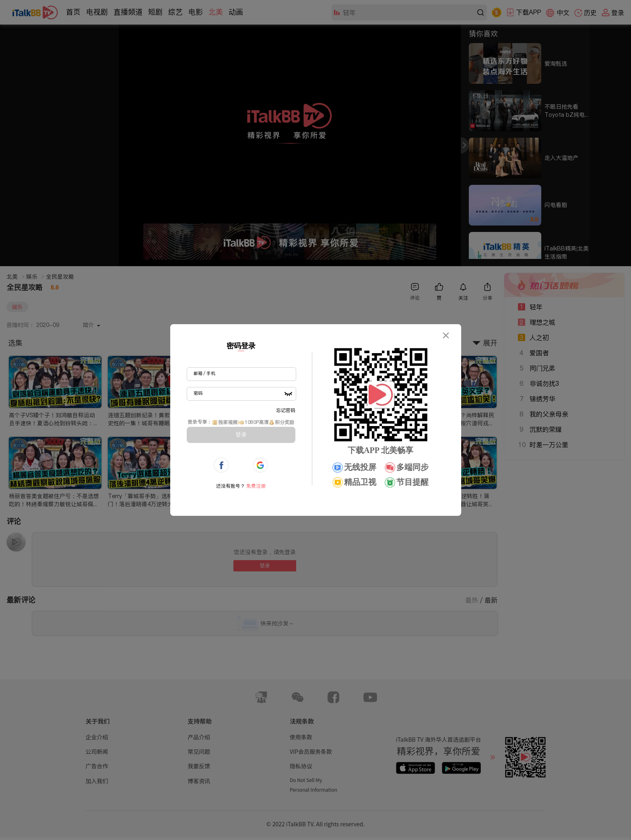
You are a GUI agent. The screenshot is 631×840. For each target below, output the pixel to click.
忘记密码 (286, 410)
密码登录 (241, 346)
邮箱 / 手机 (204, 373)
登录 (241, 434)
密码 (198, 393)
